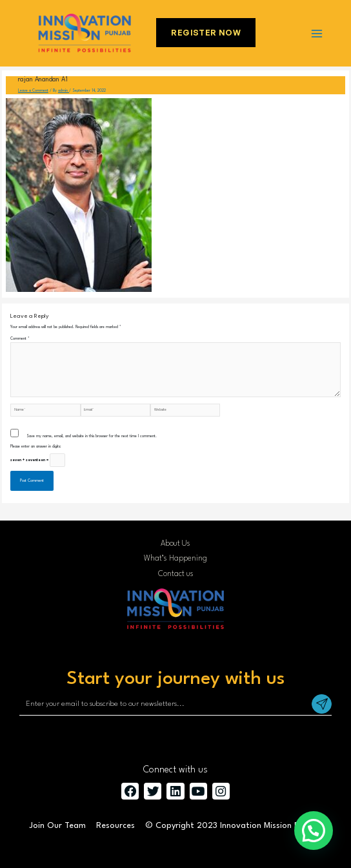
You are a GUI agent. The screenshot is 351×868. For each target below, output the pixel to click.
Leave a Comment (33, 91)
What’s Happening (175, 559)
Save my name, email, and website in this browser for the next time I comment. (92, 436)
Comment (20, 339)
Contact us (176, 574)
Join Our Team (57, 826)
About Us (175, 544)
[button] (314, 831)
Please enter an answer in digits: (36, 447)
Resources (115, 826)
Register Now (206, 33)
